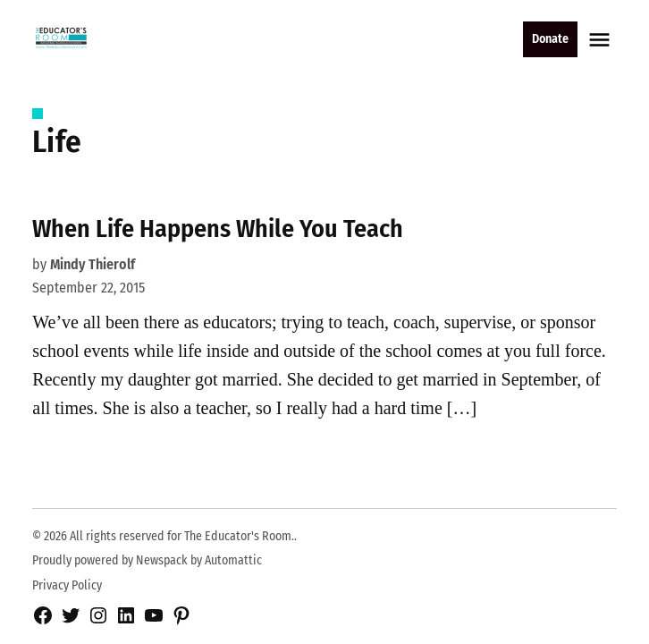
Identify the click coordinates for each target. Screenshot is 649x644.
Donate (550, 39)
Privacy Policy (67, 585)
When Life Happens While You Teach (218, 229)
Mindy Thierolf (93, 264)
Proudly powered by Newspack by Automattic (147, 560)
